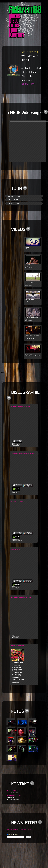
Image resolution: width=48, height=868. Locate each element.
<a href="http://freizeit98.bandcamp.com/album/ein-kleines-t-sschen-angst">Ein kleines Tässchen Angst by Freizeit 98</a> (30, 617)
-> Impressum (10, 798)
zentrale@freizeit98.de (12, 793)
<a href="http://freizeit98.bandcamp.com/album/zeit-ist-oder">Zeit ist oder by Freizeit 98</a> (30, 517)
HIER (2, 373)
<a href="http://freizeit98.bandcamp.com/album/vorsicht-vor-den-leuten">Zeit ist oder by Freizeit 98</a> (30, 469)
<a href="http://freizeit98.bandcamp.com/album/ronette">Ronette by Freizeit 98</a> (30, 565)
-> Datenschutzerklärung (13, 799)
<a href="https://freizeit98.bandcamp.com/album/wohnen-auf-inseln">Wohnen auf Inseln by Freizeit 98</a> (30, 423)
